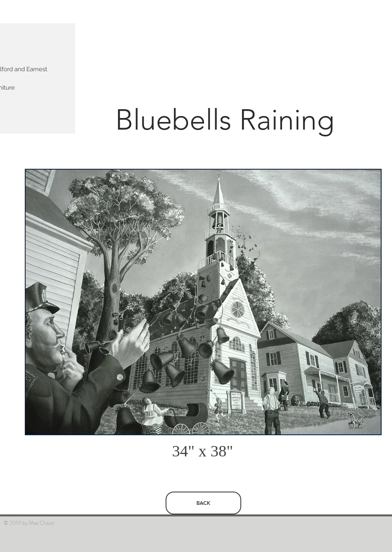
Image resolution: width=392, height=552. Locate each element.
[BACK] (203, 503)
